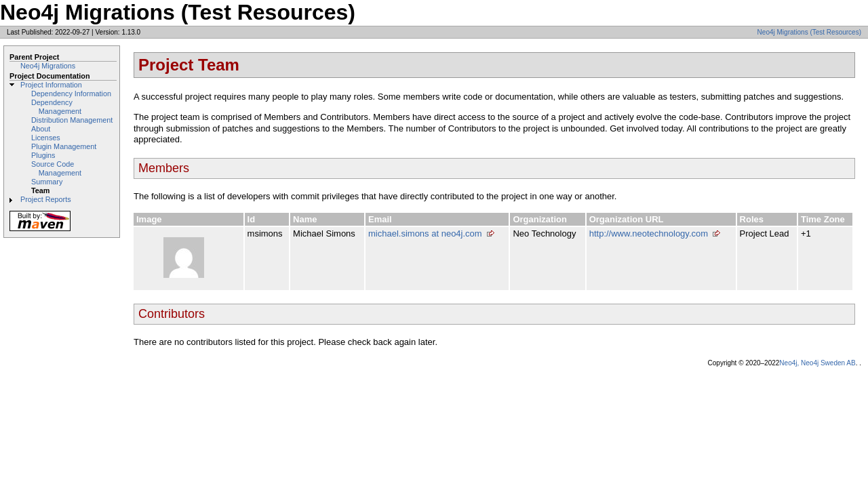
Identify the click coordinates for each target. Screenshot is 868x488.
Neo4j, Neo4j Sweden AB (817, 363)
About (41, 129)
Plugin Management (64, 146)
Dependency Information (71, 94)
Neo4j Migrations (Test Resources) (809, 32)
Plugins (43, 155)
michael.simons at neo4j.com (425, 233)
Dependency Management (56, 107)
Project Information (51, 85)
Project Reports (46, 199)
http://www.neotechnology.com (649, 233)
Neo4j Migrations (48, 66)
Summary (47, 182)
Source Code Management (56, 168)
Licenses (46, 138)
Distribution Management (72, 120)
